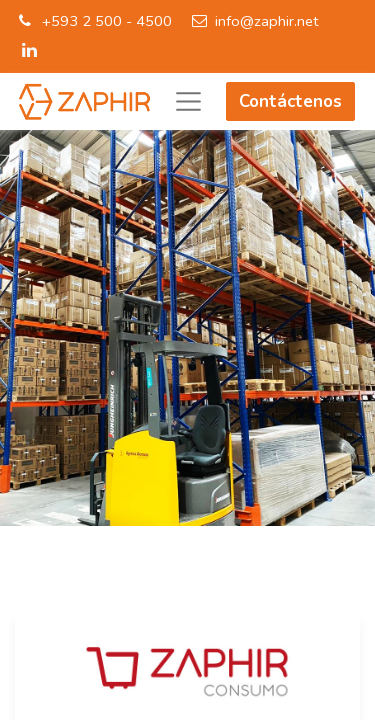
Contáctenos (290, 101)
